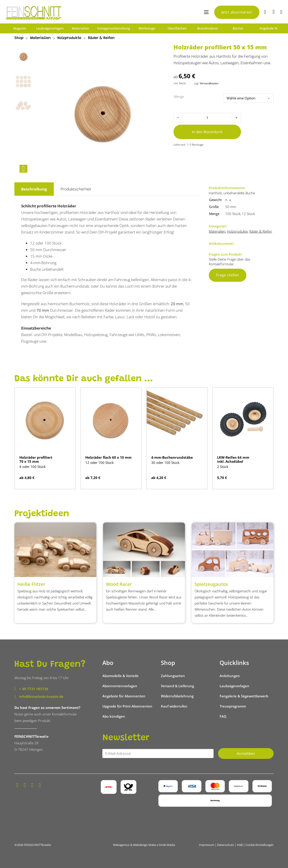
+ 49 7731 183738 (34, 689)
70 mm (43, 310)
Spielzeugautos (211, 584)
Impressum (207, 845)
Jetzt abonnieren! (237, 12)
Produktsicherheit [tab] (76, 189)
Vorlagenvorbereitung (114, 28)
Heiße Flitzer (31, 584)
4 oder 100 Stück (33, 467)
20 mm (177, 304)
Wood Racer (119, 584)
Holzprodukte (69, 38)
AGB (240, 845)
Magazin (20, 28)
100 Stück (233, 214)
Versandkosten (209, 83)
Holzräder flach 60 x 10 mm (108, 457)
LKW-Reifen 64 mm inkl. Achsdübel (233, 459)
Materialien (80, 28)
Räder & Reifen (101, 38)
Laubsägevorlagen (50, 28)
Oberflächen (177, 28)
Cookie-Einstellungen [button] (260, 845)
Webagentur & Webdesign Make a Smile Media (144, 845)
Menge (179, 96)
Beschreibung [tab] (34, 189)
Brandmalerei (207, 28)
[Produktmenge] (207, 118)
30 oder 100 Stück (165, 463)
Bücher (238, 28)
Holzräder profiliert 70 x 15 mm (36, 459)
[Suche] (265, 12)
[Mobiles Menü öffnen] (206, 12)
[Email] (158, 753)
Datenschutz (226, 845)
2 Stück (223, 467)
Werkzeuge (147, 28)
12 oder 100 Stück (99, 463)
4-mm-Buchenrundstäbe (172, 457)
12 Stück (248, 214)
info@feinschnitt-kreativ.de (41, 696)
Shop (19, 38)
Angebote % (268, 28)
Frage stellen (228, 275)
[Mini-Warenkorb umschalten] (274, 12)
